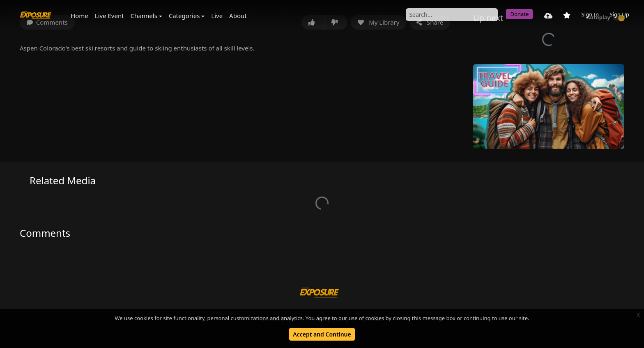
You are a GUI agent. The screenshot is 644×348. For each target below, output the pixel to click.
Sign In (590, 14)
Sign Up (619, 14)
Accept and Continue (322, 334)
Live (217, 16)
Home (79, 16)
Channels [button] (144, 16)
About (238, 16)
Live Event (109, 16)
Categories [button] (184, 16)
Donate (519, 14)
